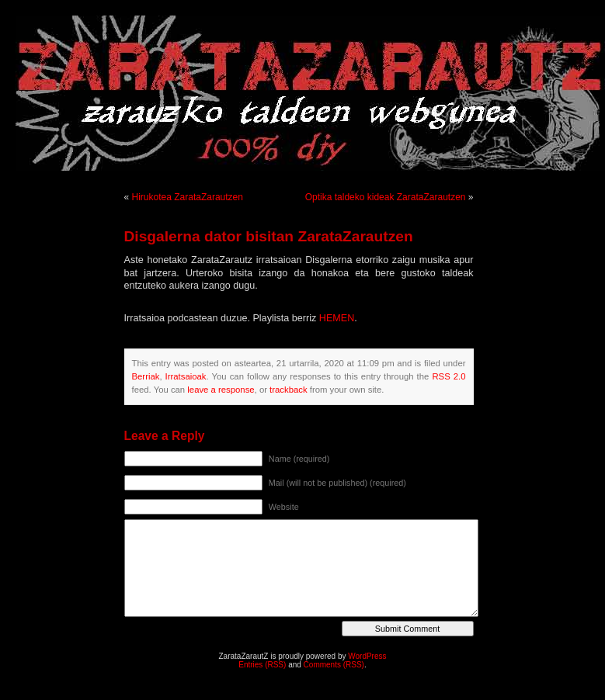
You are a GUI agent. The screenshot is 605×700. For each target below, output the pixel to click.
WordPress (367, 656)
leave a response (221, 390)
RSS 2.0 (449, 376)
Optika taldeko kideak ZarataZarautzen (386, 197)
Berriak (146, 376)
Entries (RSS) (262, 665)
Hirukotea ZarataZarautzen (188, 197)
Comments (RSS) (334, 665)
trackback (288, 390)
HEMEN (337, 318)
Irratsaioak (186, 376)
